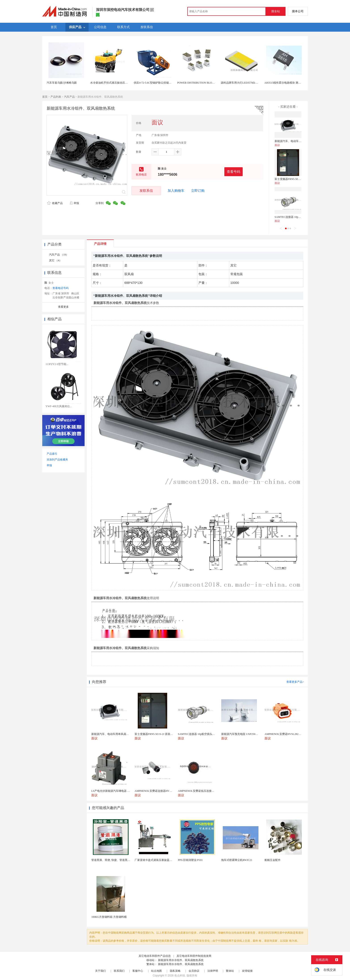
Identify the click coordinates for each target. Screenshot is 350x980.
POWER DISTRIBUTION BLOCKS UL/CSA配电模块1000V (211, 83)
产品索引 (52, 454)
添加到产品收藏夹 (57, 460)
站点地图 (156, 971)
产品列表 (56, 97)
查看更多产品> (295, 682)
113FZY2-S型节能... (57, 364)
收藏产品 (55, 203)
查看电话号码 (60, 288)
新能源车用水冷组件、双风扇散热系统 (181, 960)
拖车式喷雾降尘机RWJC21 (237, 860)
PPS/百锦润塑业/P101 (190, 860)
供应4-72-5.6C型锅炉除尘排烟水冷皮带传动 (159, 83)
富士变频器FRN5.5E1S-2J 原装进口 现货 (298, 179)
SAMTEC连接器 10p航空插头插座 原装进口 (300, 217)
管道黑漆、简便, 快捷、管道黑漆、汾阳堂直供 (119, 860)
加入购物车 (176, 191)
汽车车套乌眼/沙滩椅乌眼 (62, 83)
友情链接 (247, 971)
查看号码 (233, 172)
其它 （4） (55, 260)
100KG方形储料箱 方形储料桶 (109, 917)
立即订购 (198, 191)
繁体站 (230, 971)
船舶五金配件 (273, 860)
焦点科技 (180, 976)
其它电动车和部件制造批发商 (194, 956)
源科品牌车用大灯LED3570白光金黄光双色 (246, 83)
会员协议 (194, 971)
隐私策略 (175, 971)
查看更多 (63, 307)
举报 (74, 203)
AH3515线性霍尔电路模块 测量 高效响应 (288, 83)
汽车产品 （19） (59, 255)
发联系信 (146, 191)
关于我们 (100, 971)
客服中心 (138, 971)
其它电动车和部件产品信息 (155, 956)
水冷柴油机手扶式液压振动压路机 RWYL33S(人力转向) (123, 83)
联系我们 (119, 971)
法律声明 (213, 971)
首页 (45, 97)
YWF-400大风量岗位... (59, 406)
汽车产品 (69, 97)
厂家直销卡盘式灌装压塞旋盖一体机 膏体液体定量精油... (168, 860)
